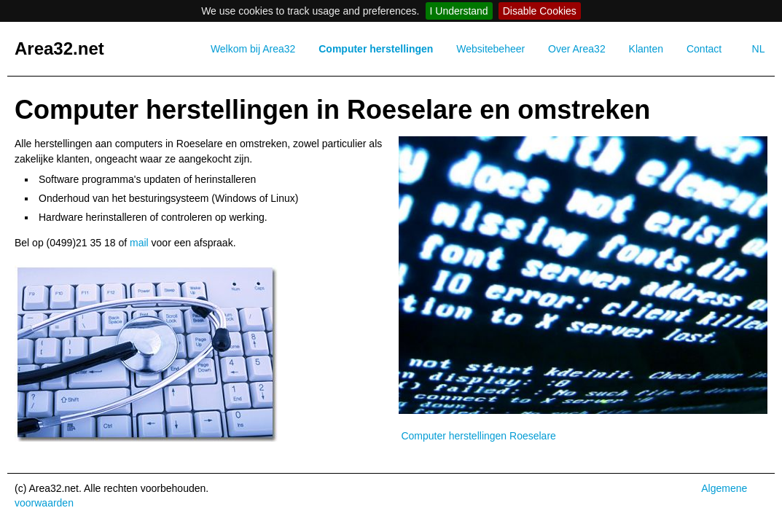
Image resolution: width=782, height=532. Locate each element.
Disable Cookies (540, 11)
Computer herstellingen (376, 49)
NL (759, 49)
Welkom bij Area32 (253, 49)
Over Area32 (577, 49)
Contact (704, 49)
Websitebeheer (490, 49)
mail (139, 243)
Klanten (646, 49)
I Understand (459, 11)
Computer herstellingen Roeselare (478, 436)
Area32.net (59, 48)
